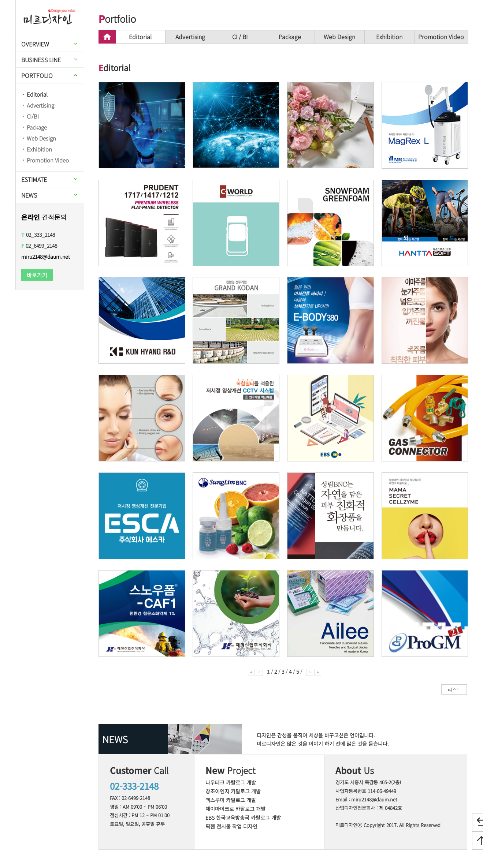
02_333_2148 (38, 235)
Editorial (37, 94)
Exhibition (39, 149)
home (107, 37)
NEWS (29, 195)
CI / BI (240, 37)
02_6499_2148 (39, 246)
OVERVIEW (35, 44)
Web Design (41, 138)
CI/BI (33, 116)
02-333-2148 (134, 786)
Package (37, 127)
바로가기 (37, 275)
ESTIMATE (34, 179)
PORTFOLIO (37, 75)
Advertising (40, 105)
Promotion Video (48, 160)
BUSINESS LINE (41, 60)
